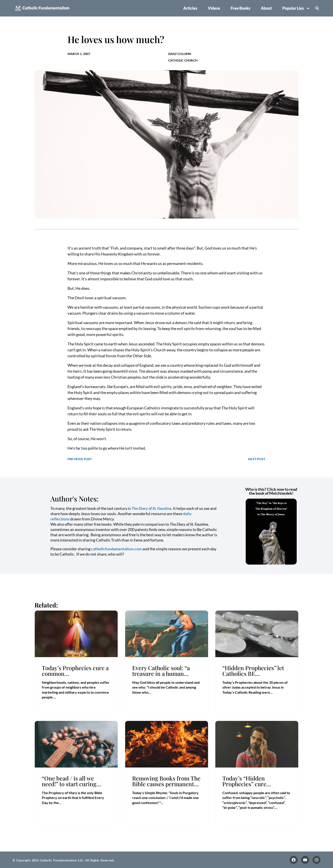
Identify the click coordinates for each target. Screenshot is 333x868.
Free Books (241, 8)
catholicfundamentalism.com (116, 549)
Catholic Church (183, 60)
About (266, 8)
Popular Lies (296, 8)
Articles (190, 8)
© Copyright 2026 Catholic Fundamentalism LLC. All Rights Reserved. (63, 860)
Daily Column (180, 54)
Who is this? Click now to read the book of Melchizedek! (271, 491)
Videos (214, 8)
